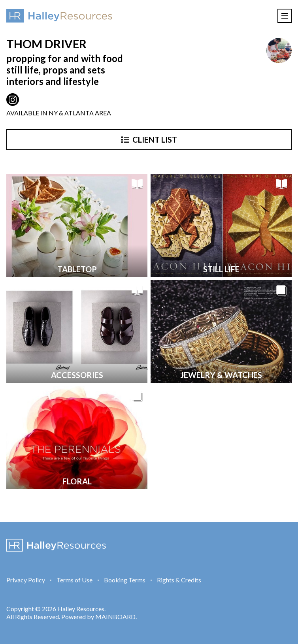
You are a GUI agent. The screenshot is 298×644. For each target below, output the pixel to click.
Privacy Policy (26, 580)
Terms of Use (74, 580)
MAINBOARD (115, 617)
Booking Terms (125, 580)
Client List (149, 139)
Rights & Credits (179, 580)
